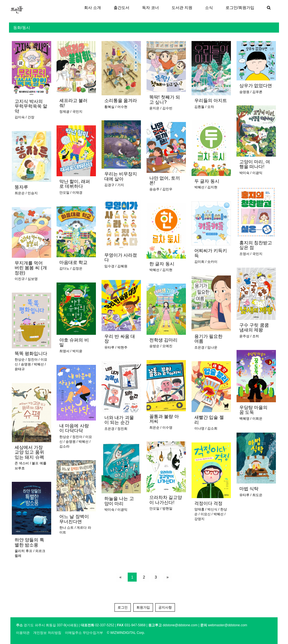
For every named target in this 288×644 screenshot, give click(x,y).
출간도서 (121, 8)
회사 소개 (93, 8)
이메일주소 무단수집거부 (84, 633)
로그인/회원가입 (240, 8)
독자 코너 (150, 8)
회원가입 (143, 607)
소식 (209, 8)
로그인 (123, 607)
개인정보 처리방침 (47, 633)
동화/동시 (22, 28)
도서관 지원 (182, 8)
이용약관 (23, 633)
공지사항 (165, 607)
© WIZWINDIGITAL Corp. (126, 633)
